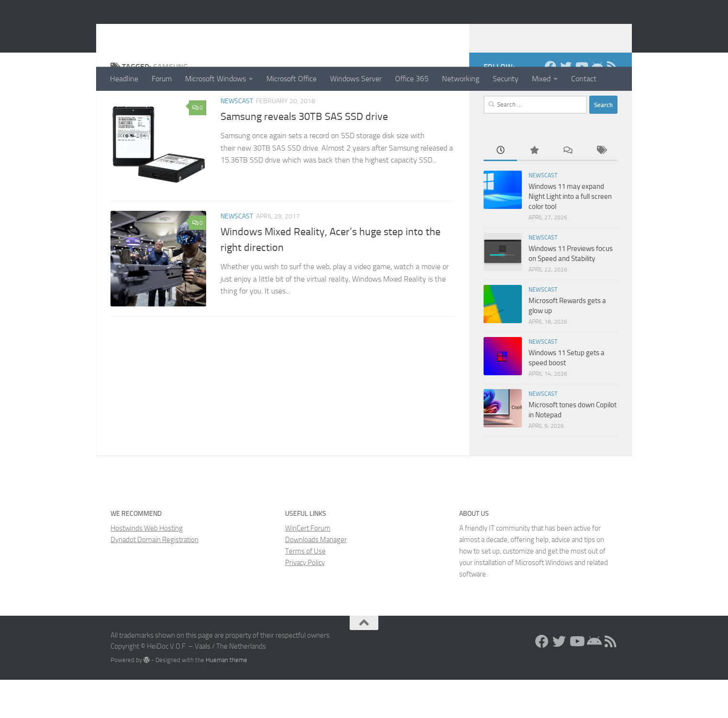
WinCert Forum (308, 566)
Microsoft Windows (215, 79)
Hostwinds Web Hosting (147, 566)
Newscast (237, 139)
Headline (124, 79)
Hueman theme (226, 698)
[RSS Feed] (612, 105)
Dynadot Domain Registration (154, 578)
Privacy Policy (305, 601)
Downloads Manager (316, 578)
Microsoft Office (292, 79)
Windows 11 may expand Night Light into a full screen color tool (570, 235)
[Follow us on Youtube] (581, 105)
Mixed (541, 79)
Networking (461, 79)
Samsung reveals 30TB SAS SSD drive (304, 155)
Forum (162, 79)
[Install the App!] (596, 105)
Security (506, 79)
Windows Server (356, 79)
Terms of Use (305, 589)
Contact (584, 79)
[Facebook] (551, 105)
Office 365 (412, 79)
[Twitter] (566, 105)
